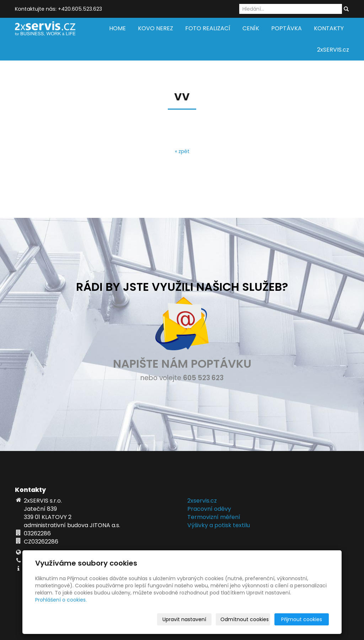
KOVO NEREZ (156, 28)
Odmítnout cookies (245, 619)
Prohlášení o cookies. (61, 600)
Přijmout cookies (302, 619)
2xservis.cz (202, 501)
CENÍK (251, 28)
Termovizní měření (214, 517)
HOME (117, 28)
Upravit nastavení (184, 619)
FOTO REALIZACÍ (208, 28)
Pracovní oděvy (209, 509)
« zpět (182, 151)
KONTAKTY (329, 28)
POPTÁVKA (287, 28)
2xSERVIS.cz (333, 50)
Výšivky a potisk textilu (219, 525)
